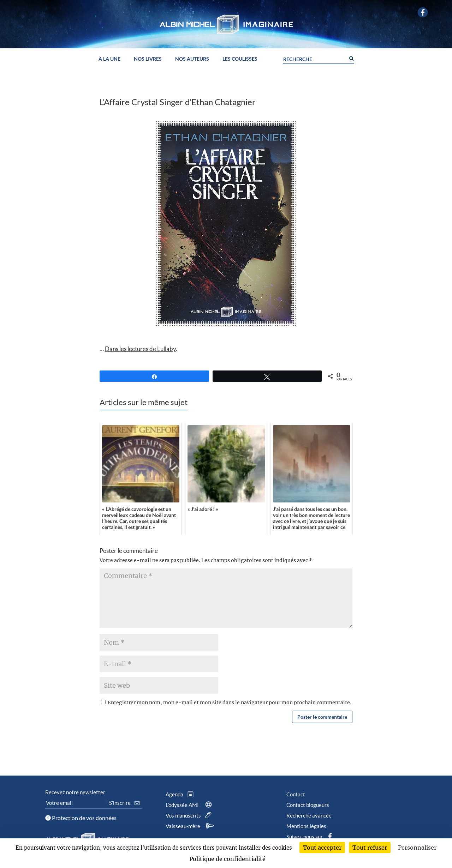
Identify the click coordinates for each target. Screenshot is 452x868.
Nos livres (148, 59)
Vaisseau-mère (191, 826)
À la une (109, 59)
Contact (296, 794)
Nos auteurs (192, 59)
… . (138, 349)
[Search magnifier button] (351, 58)
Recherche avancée (309, 815)
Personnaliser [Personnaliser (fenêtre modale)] (417, 848)
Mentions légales (306, 826)
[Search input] (314, 58)
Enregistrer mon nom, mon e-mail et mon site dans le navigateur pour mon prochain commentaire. (230, 703)
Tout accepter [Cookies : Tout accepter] (322, 848)
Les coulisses (240, 59)
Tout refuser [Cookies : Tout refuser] (370, 848)
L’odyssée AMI (190, 805)
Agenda (181, 794)
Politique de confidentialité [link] (227, 859)
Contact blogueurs (308, 805)
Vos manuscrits (190, 815)
